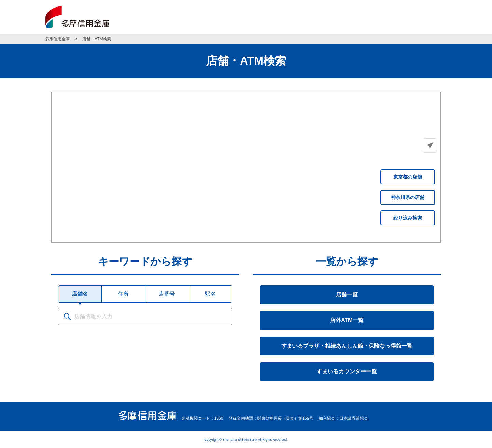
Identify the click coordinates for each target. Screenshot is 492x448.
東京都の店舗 (408, 177)
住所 (123, 294)
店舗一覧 (347, 295)
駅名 (210, 294)
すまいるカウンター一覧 (347, 371)
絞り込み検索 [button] (408, 218)
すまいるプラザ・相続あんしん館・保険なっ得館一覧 (347, 346)
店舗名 (80, 294)
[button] (430, 145)
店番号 (167, 294)
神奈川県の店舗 (408, 197)
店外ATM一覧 (347, 320)
